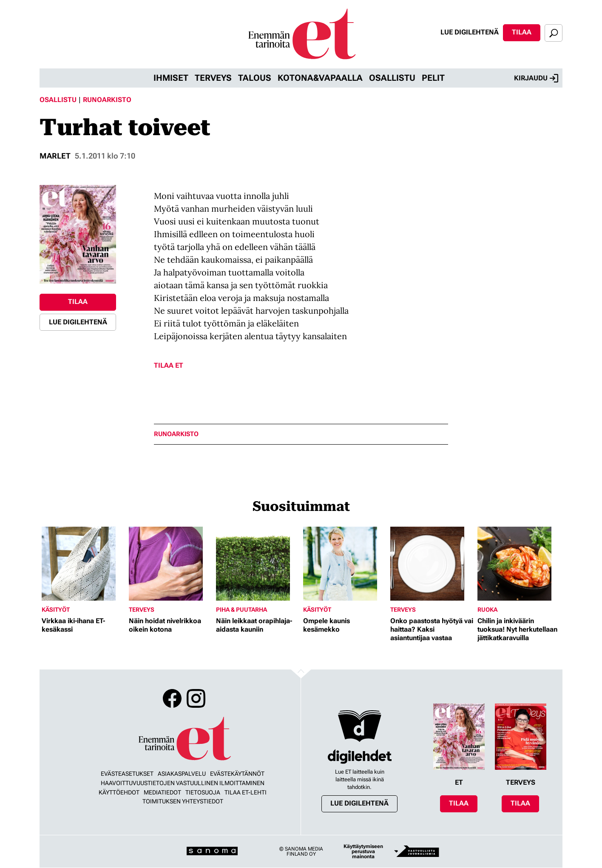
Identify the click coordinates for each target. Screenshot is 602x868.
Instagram (196, 698)
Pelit (433, 78)
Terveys (213, 78)
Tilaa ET (169, 365)
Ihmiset (171, 78)
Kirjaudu (536, 78)
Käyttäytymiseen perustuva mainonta (363, 851)
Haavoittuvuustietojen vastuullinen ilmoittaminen (183, 783)
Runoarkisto (107, 100)
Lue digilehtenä (470, 32)
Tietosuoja (203, 792)
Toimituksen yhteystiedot (183, 801)
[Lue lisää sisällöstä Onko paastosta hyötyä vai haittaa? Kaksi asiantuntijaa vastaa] (432, 564)
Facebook (172, 698)
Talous (255, 78)
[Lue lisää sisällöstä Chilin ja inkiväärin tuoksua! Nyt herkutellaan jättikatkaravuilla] (519, 564)
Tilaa (522, 32)
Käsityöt (56, 610)
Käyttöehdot (119, 792)
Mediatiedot (162, 792)
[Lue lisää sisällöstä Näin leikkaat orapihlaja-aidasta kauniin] (257, 564)
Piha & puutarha (241, 610)
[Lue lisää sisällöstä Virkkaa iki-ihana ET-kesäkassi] (83, 564)
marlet (55, 156)
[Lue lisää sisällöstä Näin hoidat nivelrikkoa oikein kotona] (170, 564)
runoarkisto (176, 434)
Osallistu (392, 78)
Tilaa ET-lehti (246, 792)
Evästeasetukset (127, 774)
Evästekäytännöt (237, 774)
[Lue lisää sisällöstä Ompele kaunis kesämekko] (345, 564)
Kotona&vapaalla (320, 78)
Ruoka (487, 610)
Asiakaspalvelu (182, 774)
